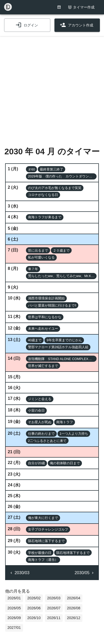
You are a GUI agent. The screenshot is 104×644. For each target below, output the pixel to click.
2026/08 (74, 608)
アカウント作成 (77, 25)
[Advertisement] (52, 88)
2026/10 (34, 618)
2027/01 (14, 628)
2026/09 (14, 618)
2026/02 (34, 598)
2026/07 (54, 608)
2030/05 (84, 573)
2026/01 (14, 598)
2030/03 (19, 573)
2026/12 (74, 618)
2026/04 (74, 598)
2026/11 (54, 618)
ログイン (27, 25)
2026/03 (54, 598)
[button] (31, 169)
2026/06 (34, 608)
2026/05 (14, 608)
